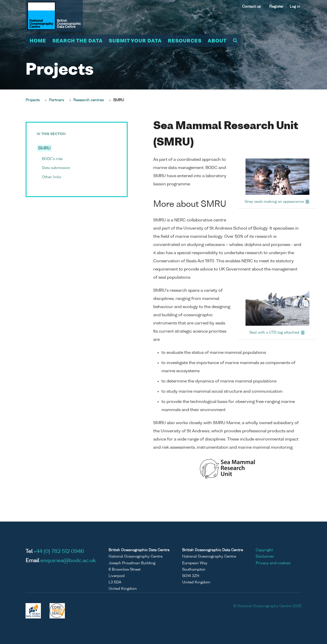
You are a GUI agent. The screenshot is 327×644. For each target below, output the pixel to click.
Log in (295, 7)
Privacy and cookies (273, 563)
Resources (185, 41)
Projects (33, 100)
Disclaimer (265, 557)
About (217, 41)
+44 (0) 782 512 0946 (59, 552)
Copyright (264, 550)
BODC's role (52, 159)
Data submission (56, 168)
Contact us (251, 7)
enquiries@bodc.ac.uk (68, 561)
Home (38, 41)
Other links (51, 177)
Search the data (78, 41)
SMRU (44, 149)
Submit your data (135, 41)
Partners (56, 100)
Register (276, 7)
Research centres (89, 100)
